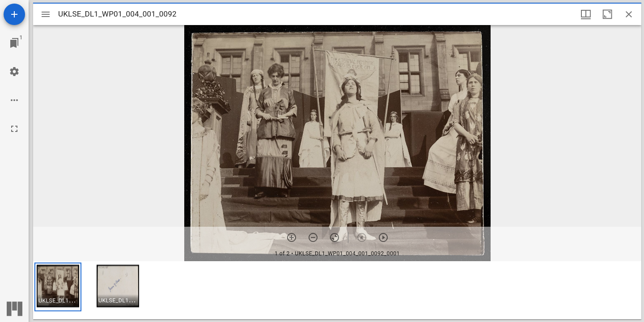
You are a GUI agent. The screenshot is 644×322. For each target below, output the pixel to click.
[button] (58, 287)
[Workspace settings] (14, 72)
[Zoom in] (292, 237)
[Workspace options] (14, 100)
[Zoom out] (313, 237)
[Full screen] (14, 129)
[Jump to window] (14, 43)
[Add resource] (14, 14)
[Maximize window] (607, 14)
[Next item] (383, 237)
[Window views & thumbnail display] (586, 14)
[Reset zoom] (335, 237)
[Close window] (629, 14)
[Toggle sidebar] (46, 14)
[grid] (337, 290)
